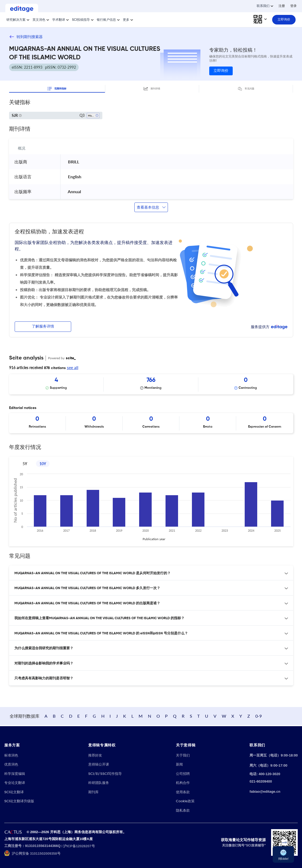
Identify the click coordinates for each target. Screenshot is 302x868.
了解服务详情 (43, 326)
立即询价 (221, 71)
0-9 (286, 716)
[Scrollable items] (151, 384)
